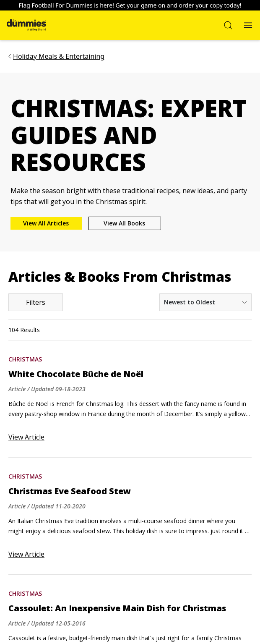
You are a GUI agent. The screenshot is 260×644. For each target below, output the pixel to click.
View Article (26, 437)
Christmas (25, 359)
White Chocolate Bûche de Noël (76, 374)
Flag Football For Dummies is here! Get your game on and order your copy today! (130, 5)
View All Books (124, 223)
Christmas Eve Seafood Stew (70, 491)
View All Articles (46, 223)
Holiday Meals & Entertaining (59, 56)
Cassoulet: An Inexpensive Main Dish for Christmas (117, 608)
